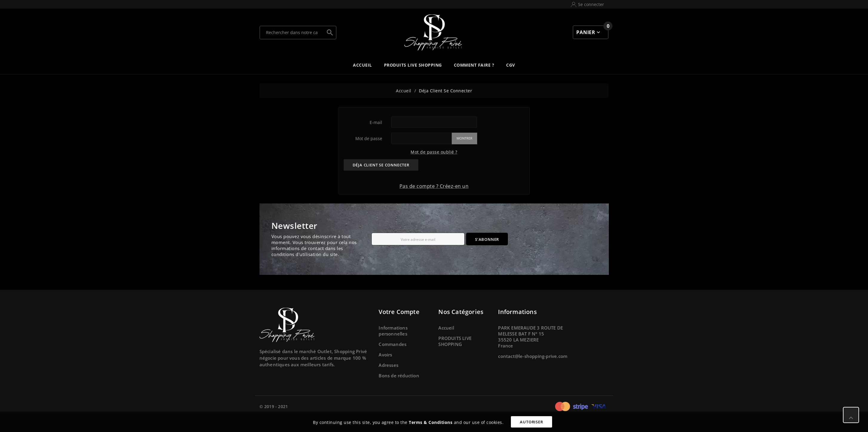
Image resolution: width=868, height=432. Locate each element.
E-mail (376, 122)
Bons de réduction (399, 376)
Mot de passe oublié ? (434, 152)
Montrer (464, 138)
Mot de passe (369, 138)
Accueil (446, 328)
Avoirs (385, 355)
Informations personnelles (393, 331)
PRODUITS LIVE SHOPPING (455, 341)
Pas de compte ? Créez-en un (434, 186)
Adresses (388, 365)
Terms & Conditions (431, 422)
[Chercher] (292, 33)
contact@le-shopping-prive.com (533, 356)
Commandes (392, 344)
